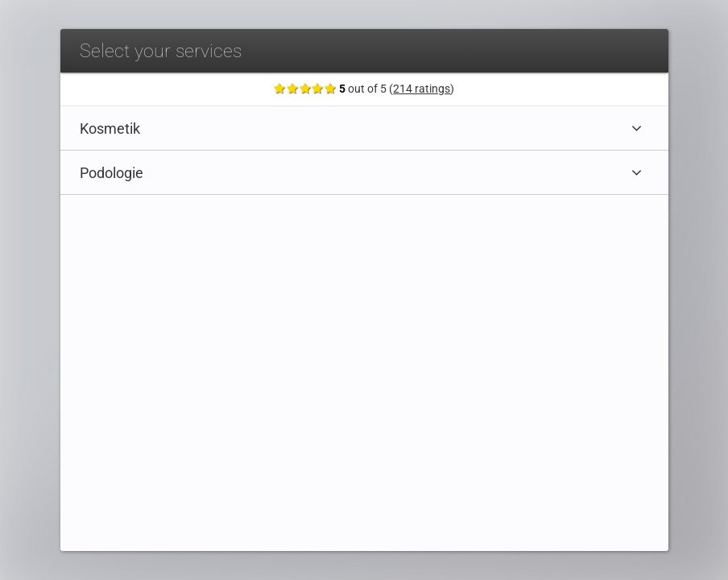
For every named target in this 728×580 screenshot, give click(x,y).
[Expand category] (637, 128)
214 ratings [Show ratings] (422, 89)
